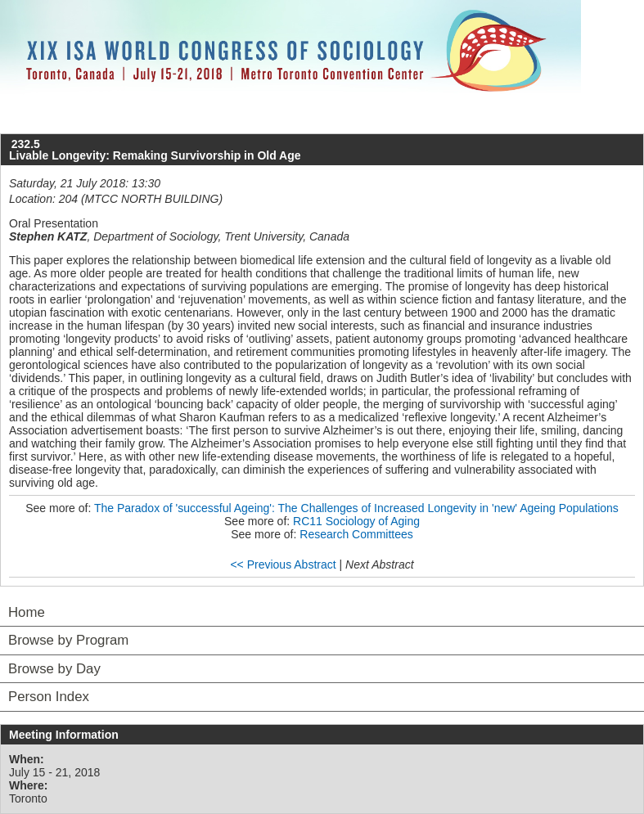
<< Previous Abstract (283, 564)
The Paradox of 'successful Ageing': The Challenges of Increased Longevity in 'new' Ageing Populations (356, 508)
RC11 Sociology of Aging (356, 521)
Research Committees (356, 534)
